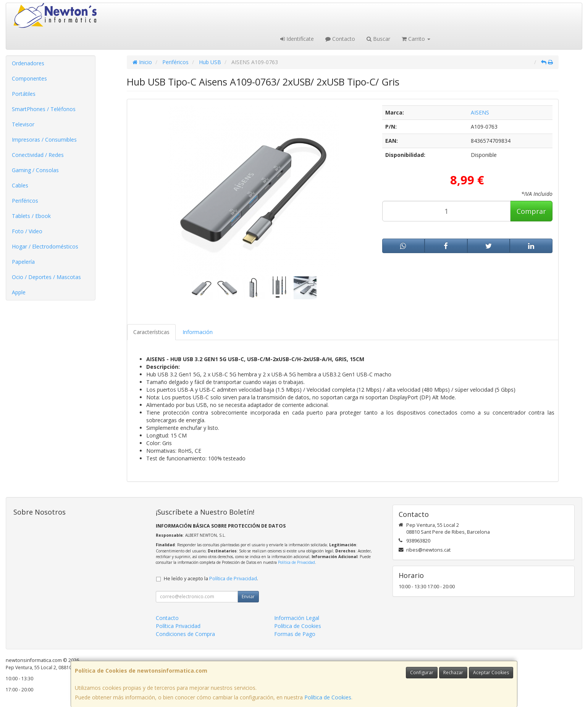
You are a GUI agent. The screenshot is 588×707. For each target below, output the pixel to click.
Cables (20, 185)
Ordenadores (28, 63)
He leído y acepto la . (211, 579)
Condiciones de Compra (185, 634)
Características (151, 332)
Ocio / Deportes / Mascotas (46, 277)
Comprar (531, 211)
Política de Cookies (328, 697)
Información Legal (297, 618)
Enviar (248, 596)
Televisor (23, 124)
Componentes (29, 78)
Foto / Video (27, 231)
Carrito (416, 39)
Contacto (340, 39)
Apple (19, 292)
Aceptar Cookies (491, 672)
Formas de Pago (295, 634)
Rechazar (453, 672)
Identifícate (297, 39)
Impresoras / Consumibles (44, 140)
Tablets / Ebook (31, 216)
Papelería (23, 262)
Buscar (378, 39)
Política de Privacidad (296, 562)
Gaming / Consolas (35, 170)
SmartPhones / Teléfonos (44, 109)
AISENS (480, 112)
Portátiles (24, 94)
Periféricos (25, 201)
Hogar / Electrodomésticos (45, 246)
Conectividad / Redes (38, 155)
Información (198, 332)
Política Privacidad (178, 626)
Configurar (422, 672)
